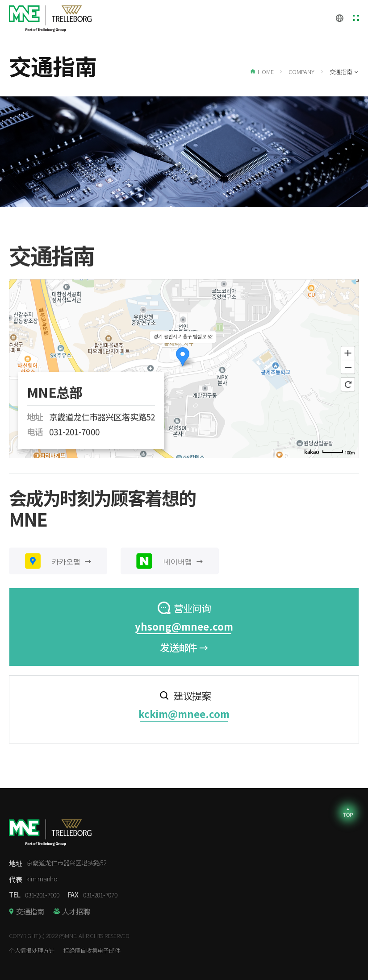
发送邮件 (184, 647)
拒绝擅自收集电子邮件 (92, 950)
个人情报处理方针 (32, 950)
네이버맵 (170, 561)
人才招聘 (76, 911)
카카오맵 (58, 561)
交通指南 (30, 911)
